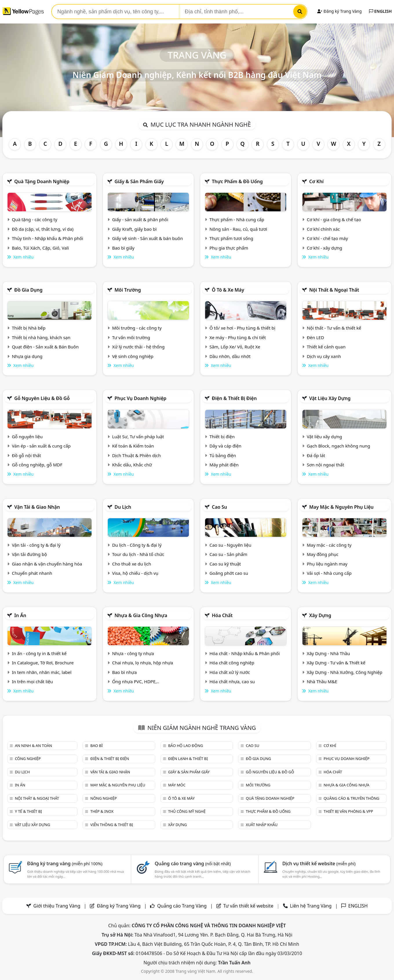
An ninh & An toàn (33, 746)
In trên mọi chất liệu (32, 681)
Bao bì (97, 746)
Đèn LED (315, 337)
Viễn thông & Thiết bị (112, 825)
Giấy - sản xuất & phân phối (140, 219)
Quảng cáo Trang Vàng (182, 906)
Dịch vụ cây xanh (324, 356)
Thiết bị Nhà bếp (29, 328)
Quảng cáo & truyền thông (351, 798)
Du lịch (123, 507)
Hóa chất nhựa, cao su (232, 681)
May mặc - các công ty (329, 545)
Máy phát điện (224, 465)
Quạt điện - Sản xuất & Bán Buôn (45, 347)
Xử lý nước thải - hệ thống (138, 347)
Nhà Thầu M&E (322, 681)
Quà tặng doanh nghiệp (42, 181)
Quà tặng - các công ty (35, 219)
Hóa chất (222, 615)
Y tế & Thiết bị (28, 811)
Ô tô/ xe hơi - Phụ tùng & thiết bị (242, 328)
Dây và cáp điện (225, 446)
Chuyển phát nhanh (32, 573)
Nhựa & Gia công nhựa (141, 615)
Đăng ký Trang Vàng (339, 11)
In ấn (20, 615)
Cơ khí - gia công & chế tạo (334, 219)
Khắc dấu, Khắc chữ (132, 465)
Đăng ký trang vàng (65, 863)
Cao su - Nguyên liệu (230, 545)
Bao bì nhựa (124, 672)
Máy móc (177, 785)
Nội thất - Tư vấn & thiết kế (334, 328)
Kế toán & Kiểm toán (133, 446)
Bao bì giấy (123, 248)
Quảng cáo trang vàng (193, 863)
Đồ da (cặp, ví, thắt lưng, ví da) (43, 229)
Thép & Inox (102, 811)
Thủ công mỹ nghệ (187, 811)
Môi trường (128, 290)
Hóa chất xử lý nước (230, 672)
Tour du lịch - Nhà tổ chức (138, 554)
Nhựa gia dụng (27, 356)
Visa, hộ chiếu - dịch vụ (135, 573)
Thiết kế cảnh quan (326, 347)
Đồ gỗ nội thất (27, 455)
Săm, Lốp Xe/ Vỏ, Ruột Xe (235, 347)
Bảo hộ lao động (186, 746)
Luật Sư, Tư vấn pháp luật (138, 437)
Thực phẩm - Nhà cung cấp (237, 219)
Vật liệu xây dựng (330, 398)
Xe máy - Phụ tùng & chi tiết (238, 337)
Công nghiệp (28, 759)
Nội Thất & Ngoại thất (334, 290)
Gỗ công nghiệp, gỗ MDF (37, 465)
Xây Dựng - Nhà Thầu (328, 653)
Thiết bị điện (222, 437)
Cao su (219, 507)
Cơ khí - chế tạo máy (327, 238)
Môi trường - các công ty (137, 328)
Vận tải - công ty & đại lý (36, 545)
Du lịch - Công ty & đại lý (137, 545)
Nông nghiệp (104, 798)
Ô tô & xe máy (228, 290)
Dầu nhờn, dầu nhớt (230, 356)
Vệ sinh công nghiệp (133, 356)
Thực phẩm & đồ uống (237, 181)
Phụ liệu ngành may (327, 564)
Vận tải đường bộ (29, 554)
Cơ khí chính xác (323, 229)
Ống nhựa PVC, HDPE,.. (136, 681)
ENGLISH (380, 11)
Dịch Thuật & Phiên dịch (136, 455)
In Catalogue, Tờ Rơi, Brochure (43, 663)
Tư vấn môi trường (131, 337)
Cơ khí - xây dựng (324, 248)
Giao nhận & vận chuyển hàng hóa (47, 564)
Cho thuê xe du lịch (132, 564)
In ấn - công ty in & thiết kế (39, 653)
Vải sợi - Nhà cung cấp (329, 573)
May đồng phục (323, 554)
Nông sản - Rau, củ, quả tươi (238, 229)
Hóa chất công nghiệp (232, 663)
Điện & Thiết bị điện (234, 398)
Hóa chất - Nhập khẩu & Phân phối (245, 653)
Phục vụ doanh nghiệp (140, 398)
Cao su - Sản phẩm (228, 554)
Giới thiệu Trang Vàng (57, 906)
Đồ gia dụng (28, 290)
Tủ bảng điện (223, 455)
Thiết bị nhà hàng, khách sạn (41, 337)
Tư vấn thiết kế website (249, 906)
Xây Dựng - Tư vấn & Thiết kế (336, 663)
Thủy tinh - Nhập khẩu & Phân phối (48, 238)
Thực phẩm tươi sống (231, 238)
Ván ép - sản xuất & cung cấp (41, 446)
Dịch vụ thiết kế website (319, 863)
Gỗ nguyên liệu (27, 437)
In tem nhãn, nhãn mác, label (42, 672)
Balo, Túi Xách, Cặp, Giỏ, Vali (40, 248)
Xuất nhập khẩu (262, 825)
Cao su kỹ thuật (225, 564)
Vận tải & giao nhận (37, 507)
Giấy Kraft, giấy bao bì (134, 229)
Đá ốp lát (316, 455)
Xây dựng (320, 615)
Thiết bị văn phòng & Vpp (348, 811)
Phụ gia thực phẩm (229, 248)
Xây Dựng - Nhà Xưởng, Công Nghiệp (345, 672)
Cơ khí (316, 181)
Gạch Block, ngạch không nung (339, 446)
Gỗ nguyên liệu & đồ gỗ (42, 398)
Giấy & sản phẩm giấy (139, 181)
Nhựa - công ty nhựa (133, 653)
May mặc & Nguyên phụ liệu (341, 507)
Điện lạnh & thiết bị (188, 759)
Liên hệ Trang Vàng (311, 906)
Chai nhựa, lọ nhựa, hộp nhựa (143, 663)
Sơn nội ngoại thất (325, 465)
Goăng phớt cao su (229, 573)
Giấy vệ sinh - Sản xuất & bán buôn (147, 238)
